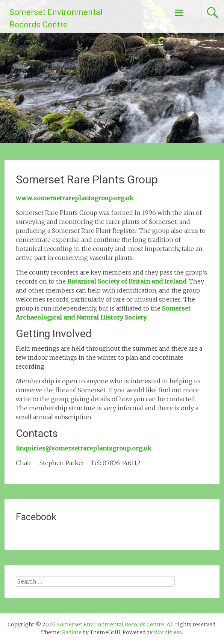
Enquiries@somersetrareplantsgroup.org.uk (84, 448)
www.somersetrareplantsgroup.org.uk (75, 198)
